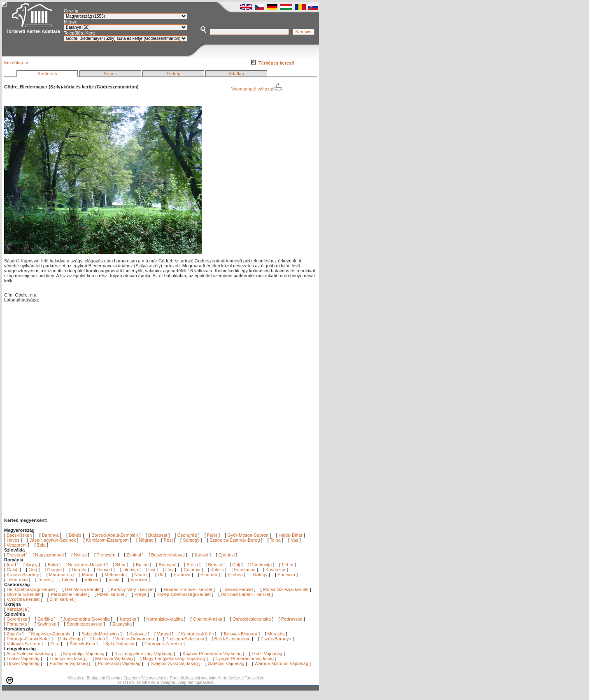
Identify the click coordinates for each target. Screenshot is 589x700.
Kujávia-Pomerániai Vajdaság (212, 654)
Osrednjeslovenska (252, 619)
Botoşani (168, 565)
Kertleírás (47, 74)
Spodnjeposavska (85, 624)
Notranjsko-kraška (165, 619)
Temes (45, 579)
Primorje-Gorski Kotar (28, 639)
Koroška (128, 619)
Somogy (191, 540)
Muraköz (276, 634)
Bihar (121, 565)
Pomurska (17, 624)
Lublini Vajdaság (23, 658)
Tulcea (68, 579)
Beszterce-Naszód (87, 565)
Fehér (289, 565)
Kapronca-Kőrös (198, 634)
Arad (12, 565)
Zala (41, 545)
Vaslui (115, 579)
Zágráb (14, 634)
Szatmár (210, 575)
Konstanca (246, 570)
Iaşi (152, 570)
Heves (13, 540)
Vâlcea (92, 579)
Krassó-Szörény (23, 575)
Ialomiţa (131, 570)
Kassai (201, 555)
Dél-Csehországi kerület (31, 589)
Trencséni (107, 555)
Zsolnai (134, 555)
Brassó (216, 565)
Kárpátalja (17, 609)
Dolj (237, 565)
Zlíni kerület (62, 599)
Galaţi (13, 570)
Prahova (183, 575)
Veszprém (17, 545)
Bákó (54, 565)
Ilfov (170, 570)
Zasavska (122, 624)
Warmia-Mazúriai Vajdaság (281, 663)
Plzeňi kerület (111, 594)
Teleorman (18, 579)
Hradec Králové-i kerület (188, 589)
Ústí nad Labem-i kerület (246, 594)
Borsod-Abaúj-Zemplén (115, 535)
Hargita (80, 570)
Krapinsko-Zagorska (51, 634)
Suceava (287, 575)
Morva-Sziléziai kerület (286, 589)
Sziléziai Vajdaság (226, 663)
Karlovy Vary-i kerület (132, 589)
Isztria (99, 639)
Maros (89, 575)
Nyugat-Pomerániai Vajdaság (244, 658)
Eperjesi (226, 555)
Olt (161, 575)
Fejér (212, 535)
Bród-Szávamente (233, 639)
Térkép (173, 74)
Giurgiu (55, 570)
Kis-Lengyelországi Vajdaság (143, 654)
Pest (168, 540)
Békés (75, 535)
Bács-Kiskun (19, 535)
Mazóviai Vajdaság (114, 658)
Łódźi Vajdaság (267, 654)
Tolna (275, 540)
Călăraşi (192, 570)
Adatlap (236, 74)
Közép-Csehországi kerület (184, 594)
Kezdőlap (14, 63)
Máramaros (61, 575)
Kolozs (218, 570)
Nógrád (146, 540)
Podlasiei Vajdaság (69, 663)
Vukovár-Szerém (23, 644)
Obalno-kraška (208, 619)
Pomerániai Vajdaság (119, 663)
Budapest (158, 535)
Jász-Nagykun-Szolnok (53, 540)
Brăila (193, 565)
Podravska (292, 619)
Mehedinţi (115, 575)
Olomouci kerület (24, 594)
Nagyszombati (49, 555)
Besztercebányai (168, 555)
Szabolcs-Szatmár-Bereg (235, 540)
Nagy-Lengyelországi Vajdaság (174, 658)
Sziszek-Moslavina (100, 634)
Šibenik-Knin (82, 644)
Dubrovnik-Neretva (163, 644)
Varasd (164, 634)
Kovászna (276, 570)
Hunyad (105, 570)
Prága (140, 594)
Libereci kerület (238, 589)
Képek (110, 74)
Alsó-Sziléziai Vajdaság (30, 654)
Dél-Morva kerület (83, 589)
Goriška (45, 619)
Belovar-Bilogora (241, 634)
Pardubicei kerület (69, 594)
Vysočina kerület (23, 599)
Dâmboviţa (262, 565)
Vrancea (140, 579)
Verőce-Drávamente (135, 639)
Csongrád (187, 535)
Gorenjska (17, 619)
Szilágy (261, 575)
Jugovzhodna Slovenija (86, 619)
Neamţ (141, 575)
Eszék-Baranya (276, 639)
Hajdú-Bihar (291, 535)
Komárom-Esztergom (107, 540)
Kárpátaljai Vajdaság (84, 654)
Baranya (50, 535)
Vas (294, 540)
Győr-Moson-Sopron (248, 535)
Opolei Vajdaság (23, 663)
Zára (55, 644)
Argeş (33, 565)
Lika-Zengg (71, 639)
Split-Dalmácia (120, 644)
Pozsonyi (16, 555)
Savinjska (47, 624)
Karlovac (138, 634)
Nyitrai (80, 555)
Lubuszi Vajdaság (68, 658)
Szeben (236, 575)
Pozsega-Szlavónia (185, 639)
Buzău (143, 565)
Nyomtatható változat (256, 89)
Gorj (33, 570)
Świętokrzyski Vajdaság (174, 663)
